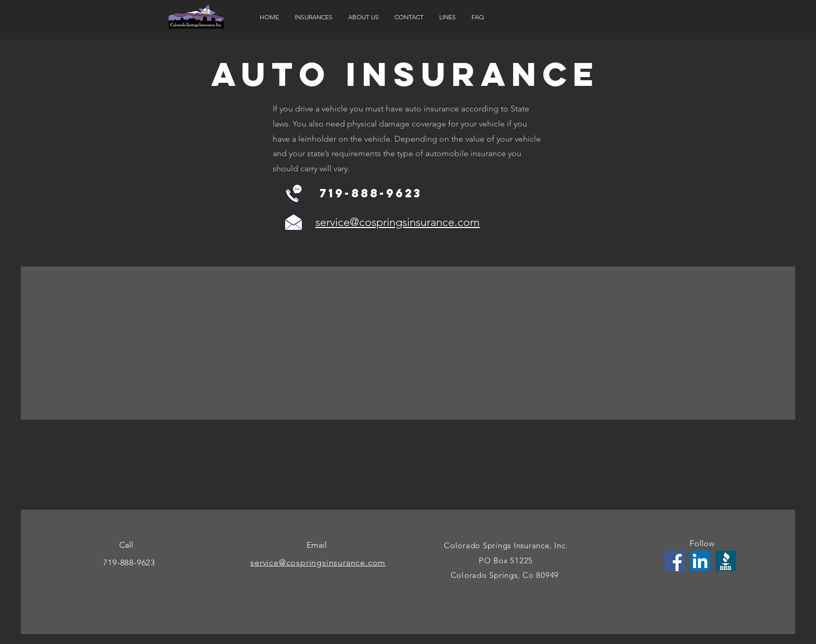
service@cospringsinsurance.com (398, 222)
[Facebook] (675, 561)
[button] (314, 17)
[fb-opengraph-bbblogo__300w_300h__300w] (726, 561)
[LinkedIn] (700, 561)
